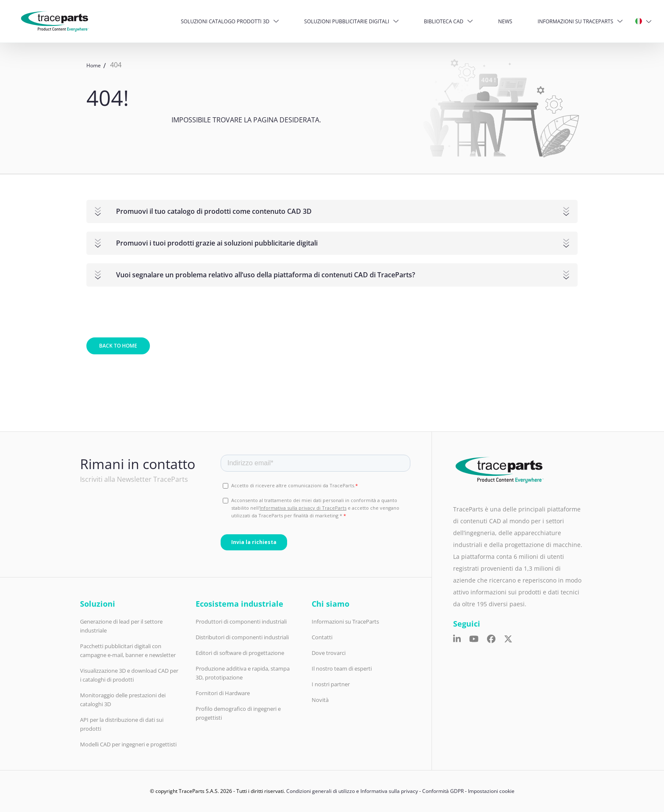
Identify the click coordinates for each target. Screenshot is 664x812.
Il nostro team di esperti (342, 668)
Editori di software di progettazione (240, 653)
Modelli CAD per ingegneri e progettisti (128, 744)
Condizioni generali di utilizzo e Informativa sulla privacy (352, 791)
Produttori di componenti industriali (241, 621)
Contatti (322, 637)
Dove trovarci (329, 653)
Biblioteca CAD (444, 21)
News (505, 21)
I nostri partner (331, 684)
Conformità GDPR (443, 791)
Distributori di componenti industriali (242, 637)
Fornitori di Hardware (223, 693)
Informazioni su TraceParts (575, 21)
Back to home (118, 346)
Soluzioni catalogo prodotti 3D (225, 21)
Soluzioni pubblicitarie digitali (347, 21)
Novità (320, 700)
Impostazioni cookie (491, 791)
